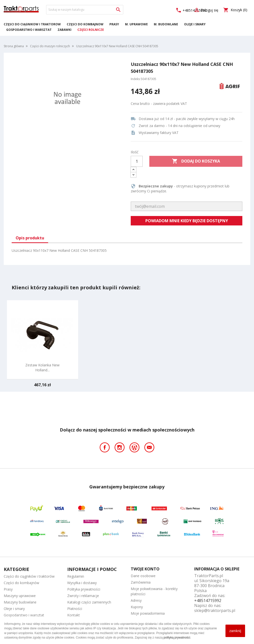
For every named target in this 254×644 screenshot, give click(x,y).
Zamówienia (141, 582)
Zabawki (64, 30)
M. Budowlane (166, 24)
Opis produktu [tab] (30, 238)
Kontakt (74, 615)
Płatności (75, 609)
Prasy (114, 24)
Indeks (135, 79)
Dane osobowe (143, 576)
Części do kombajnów (85, 24)
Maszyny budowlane (20, 602)
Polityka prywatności (84, 589)
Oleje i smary (195, 24)
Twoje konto (145, 569)
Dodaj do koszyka (196, 161)
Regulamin (76, 576)
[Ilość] (137, 161)
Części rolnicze (91, 30)
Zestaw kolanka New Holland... (42, 367)
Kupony (137, 607)
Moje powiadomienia (148, 613)
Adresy (136, 600)
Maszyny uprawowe (20, 596)
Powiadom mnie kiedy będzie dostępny (187, 221)
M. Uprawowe (136, 24)
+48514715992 (208, 601)
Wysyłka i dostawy (82, 583)
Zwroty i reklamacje (83, 596)
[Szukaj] (85, 10)
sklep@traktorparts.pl (215, 610)
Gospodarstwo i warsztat (29, 30)
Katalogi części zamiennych (89, 602)
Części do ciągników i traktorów (32, 24)
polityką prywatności (177, 638)
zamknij (235, 631)
